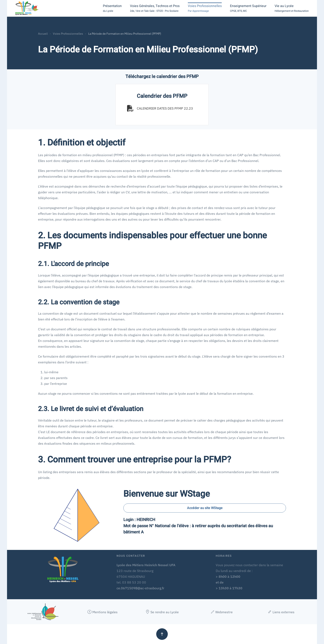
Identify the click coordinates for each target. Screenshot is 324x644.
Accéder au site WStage (205, 508)
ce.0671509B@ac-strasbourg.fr (140, 588)
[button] (112, 8)
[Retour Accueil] (27, 8)
